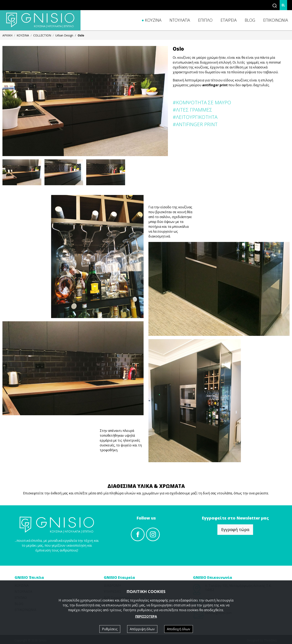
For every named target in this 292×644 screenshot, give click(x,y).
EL (283, 5)
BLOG (250, 20)
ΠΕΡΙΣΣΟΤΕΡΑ (146, 616)
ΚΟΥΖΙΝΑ (23, 35)
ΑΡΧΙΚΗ (7, 35)
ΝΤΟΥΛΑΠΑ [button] (180, 20)
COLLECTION (42, 35)
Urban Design (64, 35)
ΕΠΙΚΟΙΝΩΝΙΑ (276, 20)
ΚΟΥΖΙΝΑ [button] (153, 20)
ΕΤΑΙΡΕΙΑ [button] (229, 20)
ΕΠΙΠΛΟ (205, 20)
